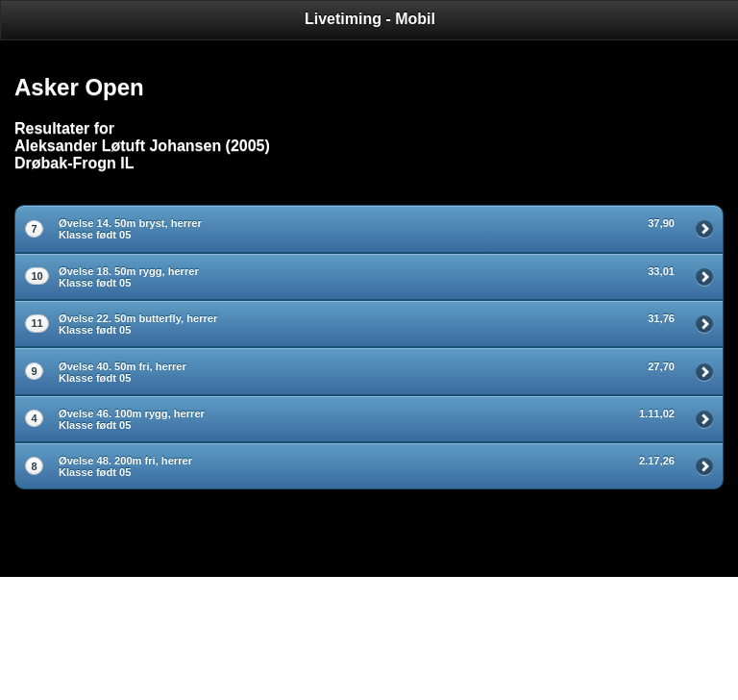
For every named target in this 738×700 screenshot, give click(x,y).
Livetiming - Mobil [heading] (370, 19)
